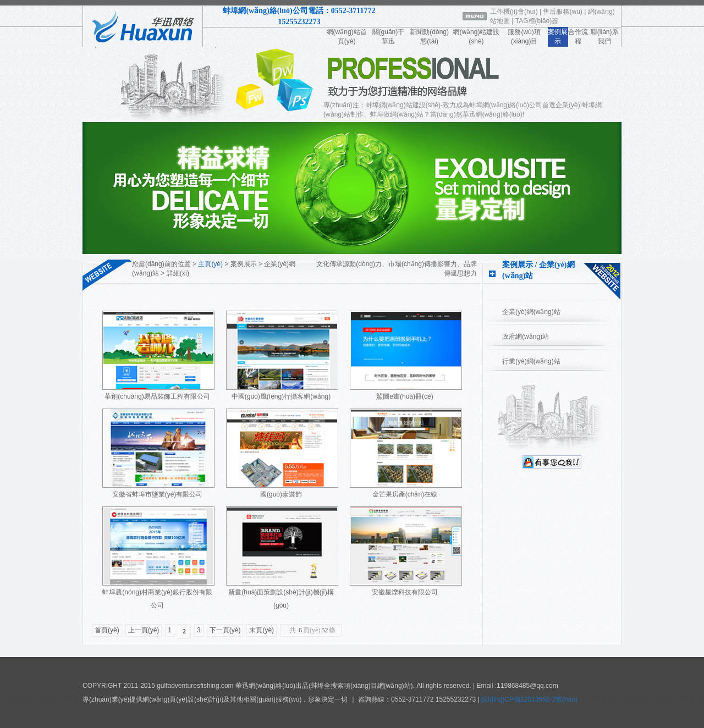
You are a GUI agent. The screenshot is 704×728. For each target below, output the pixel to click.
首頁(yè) (107, 630)
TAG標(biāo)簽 (537, 21)
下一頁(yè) (225, 630)
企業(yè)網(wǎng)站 (531, 312)
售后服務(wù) (562, 12)
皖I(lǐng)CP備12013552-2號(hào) (529, 699)
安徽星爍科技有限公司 (405, 592)
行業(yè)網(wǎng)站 (531, 361)
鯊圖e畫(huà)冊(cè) (405, 396)
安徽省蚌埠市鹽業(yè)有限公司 (158, 494)
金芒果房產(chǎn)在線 (405, 494)
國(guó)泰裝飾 (281, 494)
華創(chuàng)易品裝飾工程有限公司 (157, 396)
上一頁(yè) (144, 630)
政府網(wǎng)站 (526, 337)
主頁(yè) (210, 264)
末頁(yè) (262, 630)
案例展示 (244, 264)
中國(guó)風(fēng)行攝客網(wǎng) (281, 396)
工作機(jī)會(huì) (514, 12)
